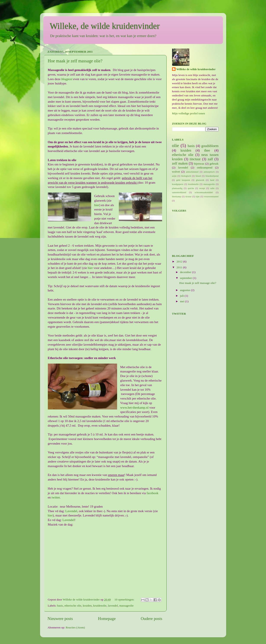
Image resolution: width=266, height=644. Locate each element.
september (186, 278)
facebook (152, 493)
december (186, 272)
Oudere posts (151, 619)
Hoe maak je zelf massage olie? (75, 61)
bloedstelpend (212, 176)
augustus (186, 290)
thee (207, 150)
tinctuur (195, 159)
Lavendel (71, 511)
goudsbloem (210, 146)
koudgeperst (178, 184)
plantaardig (177, 188)
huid (212, 180)
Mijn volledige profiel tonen (189, 113)
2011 (180, 267)
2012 (180, 261)
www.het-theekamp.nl (134, 408)
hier (97, 205)
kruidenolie (100, 606)
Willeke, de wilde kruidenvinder (105, 26)
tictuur (189, 196)
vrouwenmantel (211, 196)
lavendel (113, 606)
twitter (56, 497)
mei (183, 301)
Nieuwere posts (60, 619)
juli (182, 296)
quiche (191, 188)
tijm (198, 196)
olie (176, 146)
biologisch (186, 176)
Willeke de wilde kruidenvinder (196, 69)
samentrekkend (179, 192)
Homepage (107, 619)
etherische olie (73, 606)
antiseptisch (209, 172)
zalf (210, 159)
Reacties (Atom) (75, 627)
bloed (198, 176)
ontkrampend (205, 167)
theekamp (177, 196)
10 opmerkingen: (125, 600)
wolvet (176, 172)
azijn (174, 176)
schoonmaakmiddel (204, 192)
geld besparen (183, 180)
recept (202, 188)
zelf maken (180, 163)
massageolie (126, 606)
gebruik (214, 164)
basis (60, 606)
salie (212, 188)
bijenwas (199, 164)
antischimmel (192, 172)
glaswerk (200, 180)
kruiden (87, 606)
